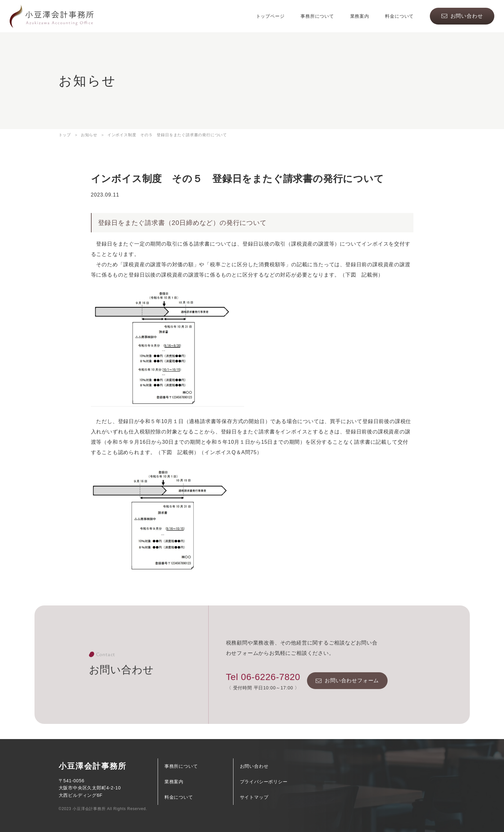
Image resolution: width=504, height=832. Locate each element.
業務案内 (360, 16)
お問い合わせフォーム (352, 689)
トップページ (270, 16)
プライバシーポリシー (264, 782)
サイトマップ (254, 797)
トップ (65, 135)
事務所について (317, 16)
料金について (399, 16)
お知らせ (89, 135)
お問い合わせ (467, 16)
